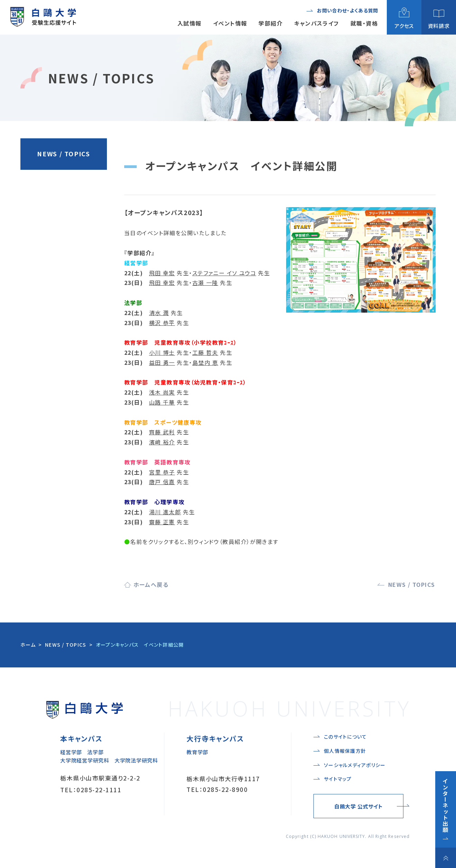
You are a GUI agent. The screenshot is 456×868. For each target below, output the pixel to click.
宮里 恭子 (162, 472)
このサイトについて (345, 737)
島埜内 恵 (205, 362)
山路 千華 (162, 402)
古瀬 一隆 (205, 283)
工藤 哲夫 (205, 352)
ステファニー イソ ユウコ (224, 273)
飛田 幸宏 (162, 273)
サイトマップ (338, 779)
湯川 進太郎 (165, 512)
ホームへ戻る (151, 584)
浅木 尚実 (162, 392)
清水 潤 (159, 313)
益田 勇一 (162, 362)
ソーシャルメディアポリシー (355, 765)
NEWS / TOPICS (63, 154)
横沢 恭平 (162, 323)
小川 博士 (162, 352)
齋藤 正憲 (162, 522)
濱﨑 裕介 (162, 442)
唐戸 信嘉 (162, 482)
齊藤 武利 (162, 432)
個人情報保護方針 (345, 751)
